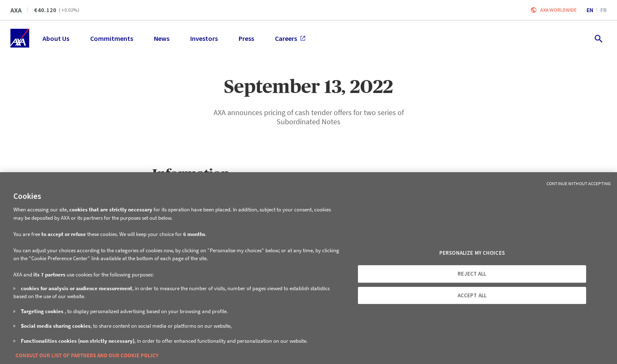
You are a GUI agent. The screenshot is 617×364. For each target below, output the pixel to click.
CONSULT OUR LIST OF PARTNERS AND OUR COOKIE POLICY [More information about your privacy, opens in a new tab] (87, 355)
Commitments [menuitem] (112, 38)
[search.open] (598, 38)
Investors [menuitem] (204, 38)
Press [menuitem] (246, 38)
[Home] (20, 38)
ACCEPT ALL (472, 295)
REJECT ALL (472, 274)
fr (603, 10)
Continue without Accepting (579, 183)
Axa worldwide (558, 10)
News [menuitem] (162, 38)
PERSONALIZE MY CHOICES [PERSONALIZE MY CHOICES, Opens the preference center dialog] (472, 253)
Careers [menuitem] (290, 38)
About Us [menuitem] (56, 38)
